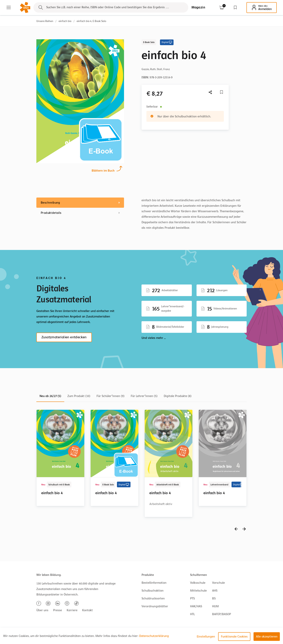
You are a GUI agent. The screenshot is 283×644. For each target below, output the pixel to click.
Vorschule (218, 583)
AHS (215, 591)
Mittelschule (198, 591)
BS (214, 598)
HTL (192, 614)
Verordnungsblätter (155, 606)
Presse (57, 610)
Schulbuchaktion (153, 591)
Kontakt (87, 610)
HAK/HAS (196, 606)
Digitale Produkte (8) (178, 396)
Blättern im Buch (103, 170)
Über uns (42, 610)
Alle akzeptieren (267, 637)
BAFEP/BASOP (221, 614)
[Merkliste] (221, 92)
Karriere (72, 610)
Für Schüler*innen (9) (110, 396)
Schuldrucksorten (153, 598)
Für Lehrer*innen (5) (144, 396)
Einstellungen (206, 637)
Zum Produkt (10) (79, 396)
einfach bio (65, 21)
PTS (192, 598)
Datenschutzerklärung (154, 636)
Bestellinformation (154, 583)
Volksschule (198, 583)
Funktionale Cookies (234, 637)
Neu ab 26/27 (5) (50, 396)
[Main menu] (9, 7)
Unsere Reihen (45, 21)
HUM (215, 606)
